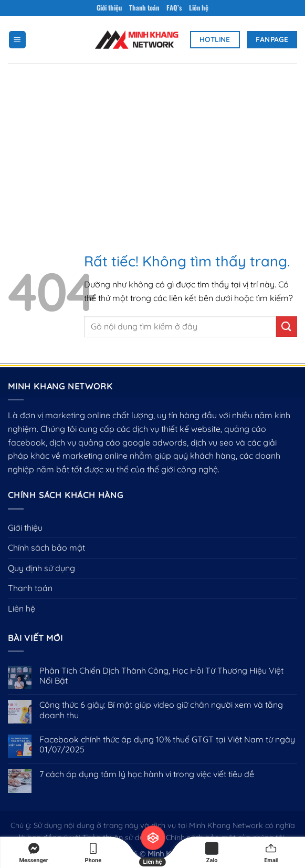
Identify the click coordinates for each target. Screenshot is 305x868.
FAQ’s (174, 8)
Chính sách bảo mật (46, 547)
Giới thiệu (109, 8)
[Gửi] (287, 327)
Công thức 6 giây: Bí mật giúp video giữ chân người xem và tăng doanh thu (161, 710)
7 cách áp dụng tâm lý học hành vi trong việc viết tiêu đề (147, 774)
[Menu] (17, 40)
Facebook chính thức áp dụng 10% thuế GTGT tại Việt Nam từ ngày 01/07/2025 (167, 745)
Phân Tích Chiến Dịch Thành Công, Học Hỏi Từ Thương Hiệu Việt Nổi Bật (161, 676)
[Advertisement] (152, 142)
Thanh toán (144, 8)
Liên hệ (199, 8)
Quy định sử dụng (41, 568)
